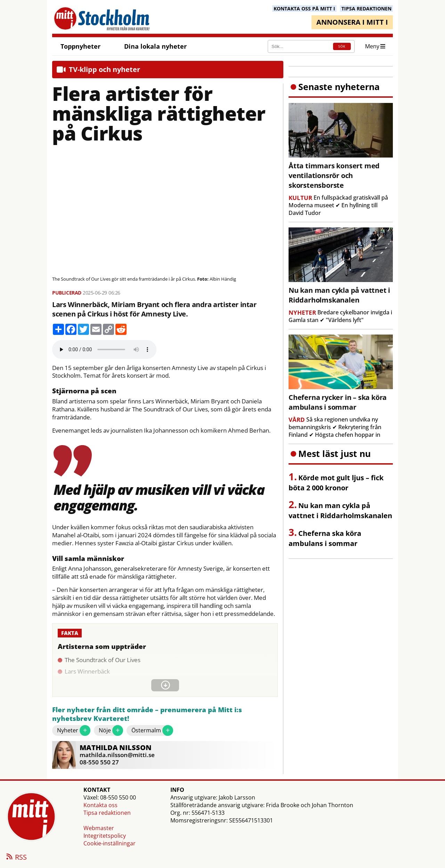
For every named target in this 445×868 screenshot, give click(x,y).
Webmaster (99, 828)
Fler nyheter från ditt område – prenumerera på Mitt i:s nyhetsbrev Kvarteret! (147, 714)
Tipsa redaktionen (107, 813)
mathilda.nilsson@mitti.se (117, 755)
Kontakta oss (100, 805)
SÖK (342, 46)
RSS (16, 858)
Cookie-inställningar (110, 843)
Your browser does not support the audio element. (104, 349)
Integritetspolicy (105, 836)
